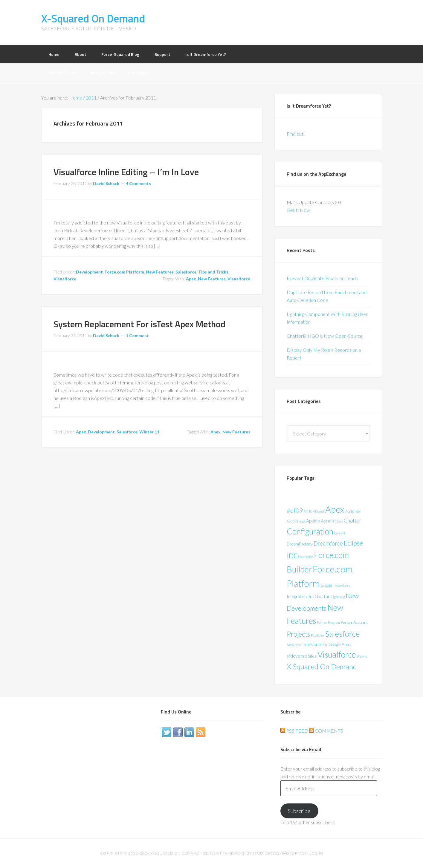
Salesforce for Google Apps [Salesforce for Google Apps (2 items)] (327, 644)
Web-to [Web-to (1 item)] (362, 656)
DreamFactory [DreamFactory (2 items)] (300, 544)
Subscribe (299, 811)
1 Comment (137, 336)
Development (89, 272)
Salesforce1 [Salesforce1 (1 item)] (295, 645)
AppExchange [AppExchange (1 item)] (296, 521)
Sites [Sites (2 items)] (312, 656)
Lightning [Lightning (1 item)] (338, 597)
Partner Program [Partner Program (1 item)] (328, 622)
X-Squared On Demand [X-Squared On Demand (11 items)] (322, 666)
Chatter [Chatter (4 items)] (353, 521)
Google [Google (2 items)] (327, 585)
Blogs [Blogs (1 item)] (339, 521)
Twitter (167, 732)
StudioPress (266, 853)
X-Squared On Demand (93, 18)
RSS (201, 732)
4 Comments (138, 183)
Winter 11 (149, 432)
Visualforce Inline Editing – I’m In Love (126, 172)
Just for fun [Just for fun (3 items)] (319, 596)
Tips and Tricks (213, 272)
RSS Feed (294, 731)
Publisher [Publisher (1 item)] (318, 635)
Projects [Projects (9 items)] (298, 634)
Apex (191, 279)
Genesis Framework (224, 853)
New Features (160, 272)
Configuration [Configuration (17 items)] (310, 531)
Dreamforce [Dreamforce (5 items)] (328, 543)
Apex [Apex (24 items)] (335, 509)
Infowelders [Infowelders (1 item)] (342, 585)
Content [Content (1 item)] (340, 533)
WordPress (294, 853)
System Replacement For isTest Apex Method (139, 324)
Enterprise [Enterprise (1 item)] (306, 557)
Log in (316, 853)
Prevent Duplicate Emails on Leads (322, 278)
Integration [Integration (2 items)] (297, 596)
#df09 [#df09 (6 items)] (295, 510)
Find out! (296, 134)
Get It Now (298, 210)
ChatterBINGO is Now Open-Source (325, 336)
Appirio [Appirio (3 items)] (313, 521)
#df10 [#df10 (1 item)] (308, 511)
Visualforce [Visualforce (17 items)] (337, 654)
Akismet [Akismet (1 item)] (319, 511)
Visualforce (65, 279)
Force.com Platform (124, 272)
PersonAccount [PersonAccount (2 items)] (354, 622)
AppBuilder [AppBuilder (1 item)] (353, 511)
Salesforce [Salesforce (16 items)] (342, 634)
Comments (326, 731)
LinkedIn (189, 732)
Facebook (178, 732)
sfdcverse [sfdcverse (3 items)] (297, 656)
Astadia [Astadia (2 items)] (328, 521)
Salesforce (186, 272)
